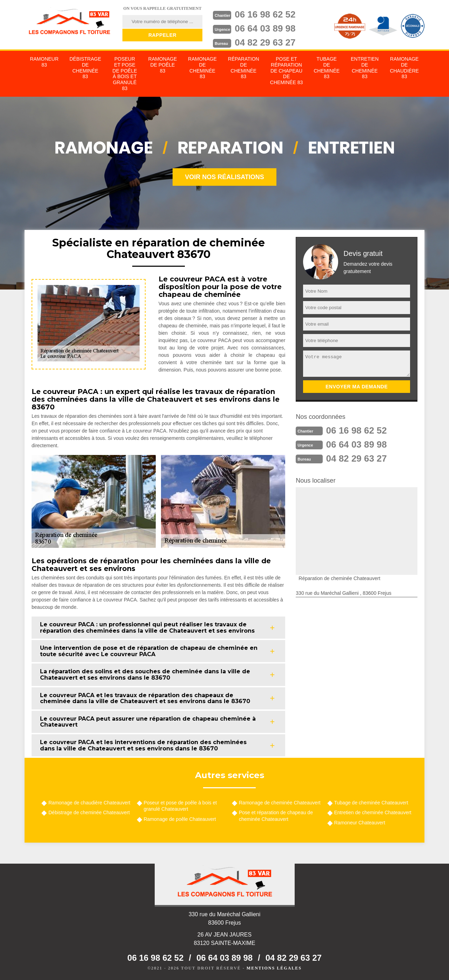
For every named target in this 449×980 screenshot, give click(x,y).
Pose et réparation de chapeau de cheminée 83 (286, 71)
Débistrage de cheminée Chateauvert (89, 812)
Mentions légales (274, 968)
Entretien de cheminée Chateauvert (373, 812)
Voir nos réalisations (224, 177)
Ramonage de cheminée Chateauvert (280, 803)
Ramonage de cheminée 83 (202, 68)
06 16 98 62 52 (265, 14)
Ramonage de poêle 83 (163, 65)
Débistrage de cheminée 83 (85, 68)
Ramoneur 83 (44, 62)
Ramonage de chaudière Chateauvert (89, 803)
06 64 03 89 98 (265, 28)
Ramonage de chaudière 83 (404, 68)
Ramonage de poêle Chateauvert (180, 819)
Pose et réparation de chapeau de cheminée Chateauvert (276, 816)
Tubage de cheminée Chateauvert (371, 803)
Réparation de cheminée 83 (244, 68)
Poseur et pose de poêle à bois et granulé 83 (125, 74)
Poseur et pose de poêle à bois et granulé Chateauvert (180, 806)
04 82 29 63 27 (265, 42)
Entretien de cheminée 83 (365, 68)
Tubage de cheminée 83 (327, 68)
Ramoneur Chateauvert (360, 823)
